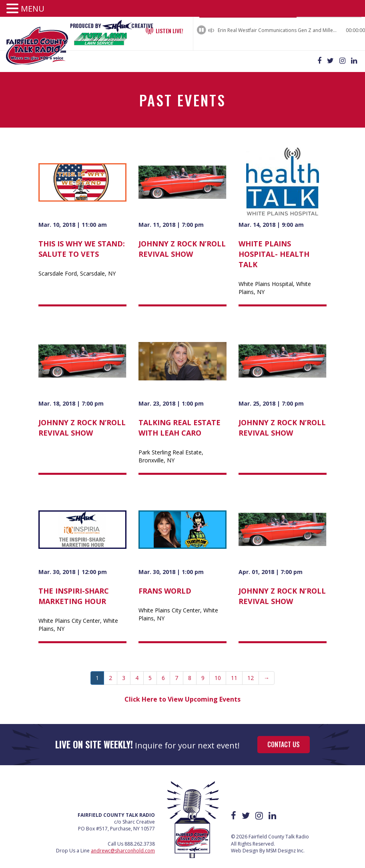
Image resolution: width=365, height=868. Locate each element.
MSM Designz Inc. (285, 843)
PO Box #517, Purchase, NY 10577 (116, 821)
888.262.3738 (140, 836)
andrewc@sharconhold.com (123, 843)
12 (251, 670)
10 (218, 670)
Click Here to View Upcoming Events (182, 691)
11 (234, 670)
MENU (33, 9)
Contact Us (284, 736)
